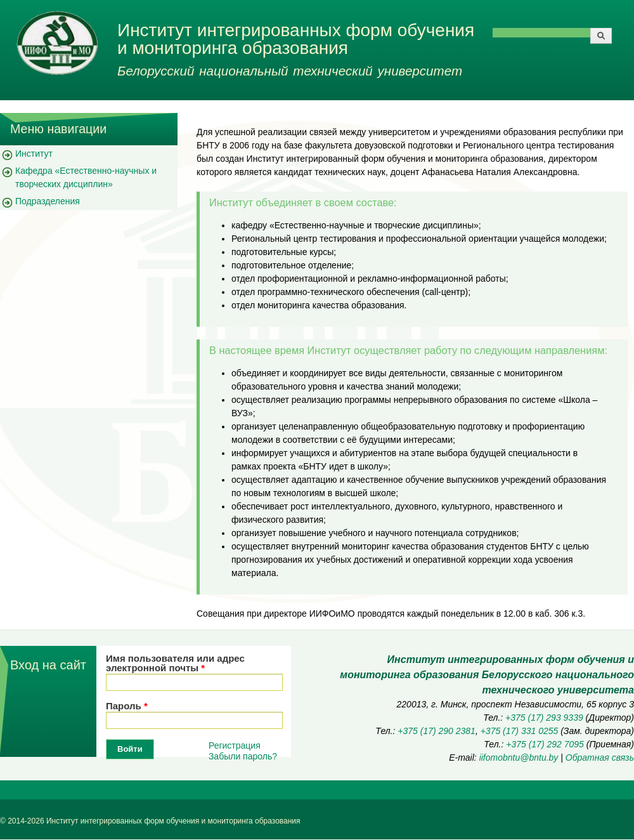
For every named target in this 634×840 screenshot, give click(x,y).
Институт (34, 154)
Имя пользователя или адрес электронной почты (175, 663)
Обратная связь (600, 758)
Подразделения (48, 201)
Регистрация (235, 745)
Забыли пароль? (243, 756)
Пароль (127, 706)
